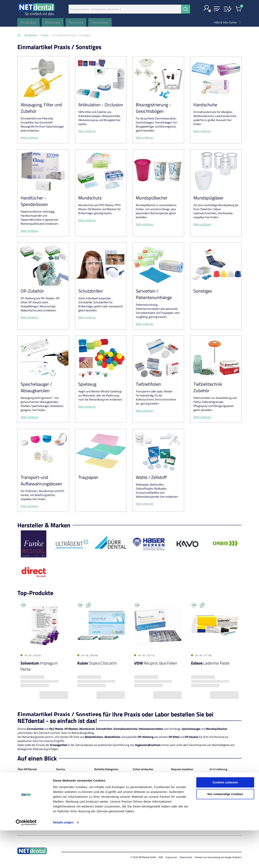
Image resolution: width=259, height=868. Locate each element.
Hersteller (62, 787)
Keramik (99, 803)
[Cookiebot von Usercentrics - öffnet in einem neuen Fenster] (26, 860)
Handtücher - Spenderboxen (34, 201)
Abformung (101, 779)
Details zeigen (63, 860)
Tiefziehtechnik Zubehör (208, 387)
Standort (23, 787)
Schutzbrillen (91, 291)
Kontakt (22, 783)
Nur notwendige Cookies (225, 832)
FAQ (58, 803)
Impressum (24, 803)
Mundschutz (90, 198)
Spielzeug (87, 384)
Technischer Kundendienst (72, 795)
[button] (207, 8)
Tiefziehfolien (148, 384)
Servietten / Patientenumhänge (154, 294)
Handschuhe (205, 105)
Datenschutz (25, 795)
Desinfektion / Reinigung (109, 787)
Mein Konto (63, 779)
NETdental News (27, 791)
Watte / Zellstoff (151, 477)
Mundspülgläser (209, 198)
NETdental (24, 779)
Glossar (61, 807)
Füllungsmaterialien (106, 791)
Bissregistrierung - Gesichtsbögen (153, 108)
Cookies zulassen (225, 820)
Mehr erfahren (29, 138)
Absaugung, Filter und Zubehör (41, 108)
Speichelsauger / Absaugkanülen (36, 387)
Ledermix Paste (210, 663)
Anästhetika (102, 783)
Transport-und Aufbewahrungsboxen (41, 480)
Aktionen (61, 783)
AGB (20, 799)
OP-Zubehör (32, 291)
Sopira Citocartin (97, 663)
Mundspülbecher (152, 198)
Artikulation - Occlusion (101, 105)
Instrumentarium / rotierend (105, 797)
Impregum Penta (39, 666)
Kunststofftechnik (105, 807)
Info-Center (63, 799)
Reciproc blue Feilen (156, 663)
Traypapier (88, 477)
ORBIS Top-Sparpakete (70, 791)
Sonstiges (203, 291)
